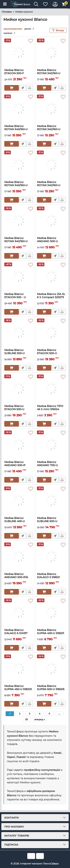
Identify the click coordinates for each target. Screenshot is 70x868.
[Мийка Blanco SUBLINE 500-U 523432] (19, 333)
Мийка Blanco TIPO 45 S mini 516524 (51, 409)
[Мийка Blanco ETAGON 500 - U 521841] (19, 277)
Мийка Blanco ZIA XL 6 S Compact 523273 (51, 297)
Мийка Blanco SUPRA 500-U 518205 (51, 689)
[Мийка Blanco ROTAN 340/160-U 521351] (19, 221)
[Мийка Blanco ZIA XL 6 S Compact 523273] (51, 277)
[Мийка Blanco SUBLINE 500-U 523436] (51, 501)
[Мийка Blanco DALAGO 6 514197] (19, 613)
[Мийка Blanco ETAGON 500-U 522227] (19, 389)
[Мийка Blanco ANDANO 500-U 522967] (51, 221)
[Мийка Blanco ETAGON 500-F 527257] (19, 53)
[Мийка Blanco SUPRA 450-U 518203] (19, 669)
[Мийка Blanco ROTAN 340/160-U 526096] (19, 165)
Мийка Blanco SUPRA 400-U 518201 (51, 633)
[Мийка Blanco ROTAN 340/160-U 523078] (51, 109)
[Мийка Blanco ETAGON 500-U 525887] (51, 333)
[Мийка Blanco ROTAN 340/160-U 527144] (19, 109)
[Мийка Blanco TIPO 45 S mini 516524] (51, 389)
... (59, 714)
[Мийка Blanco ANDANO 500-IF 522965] (19, 445)
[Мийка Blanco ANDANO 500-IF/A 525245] (19, 557)
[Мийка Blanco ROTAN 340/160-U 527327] (51, 53)
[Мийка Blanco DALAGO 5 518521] (51, 557)
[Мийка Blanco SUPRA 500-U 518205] (51, 669)
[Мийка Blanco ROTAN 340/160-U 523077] (51, 165)
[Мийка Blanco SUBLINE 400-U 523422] (19, 501)
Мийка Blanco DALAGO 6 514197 (19, 633)
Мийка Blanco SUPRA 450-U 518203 (19, 689)
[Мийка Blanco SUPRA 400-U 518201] (51, 613)
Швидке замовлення (23, 88)
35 (27, 719)
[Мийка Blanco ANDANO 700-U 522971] (51, 445)
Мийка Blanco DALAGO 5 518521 (51, 577)
